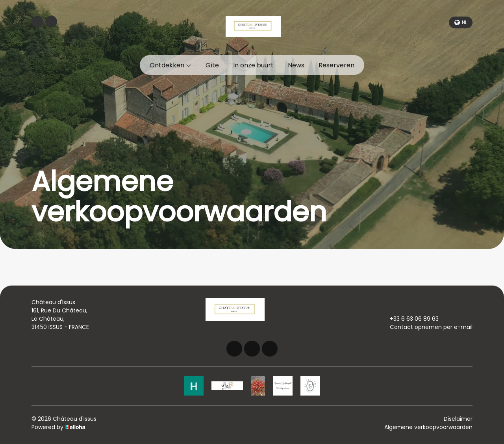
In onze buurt (253, 65)
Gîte (212, 65)
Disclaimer (458, 419)
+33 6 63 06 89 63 (410, 319)
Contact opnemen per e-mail (427, 327)
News (296, 65)
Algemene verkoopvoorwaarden (428, 427)
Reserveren (336, 65)
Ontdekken (170, 65)
